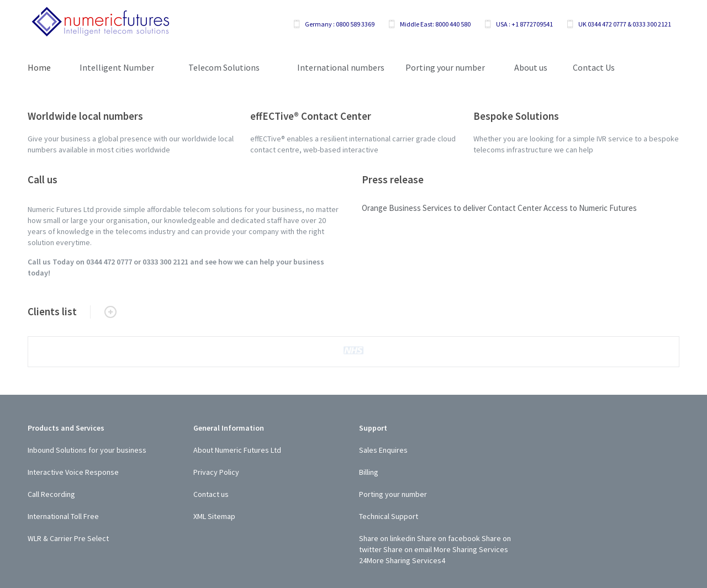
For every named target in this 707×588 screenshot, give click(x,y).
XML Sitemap (214, 516)
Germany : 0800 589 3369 (340, 24)
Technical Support (389, 516)
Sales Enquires (383, 450)
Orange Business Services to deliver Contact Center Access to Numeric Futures (499, 208)
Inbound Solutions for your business (87, 450)
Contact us (211, 494)
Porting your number (393, 494)
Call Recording (51, 494)
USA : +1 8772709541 (524, 24)
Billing (369, 472)
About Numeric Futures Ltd (237, 450)
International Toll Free (63, 516)
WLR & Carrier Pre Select (68, 538)
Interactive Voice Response (73, 472)
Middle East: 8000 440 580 (435, 24)
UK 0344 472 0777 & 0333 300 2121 (625, 24)
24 (363, 560)
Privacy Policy (216, 472)
